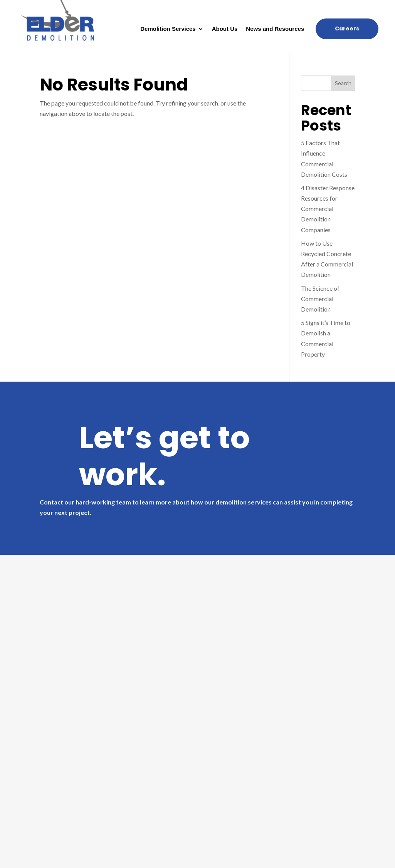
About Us (225, 29)
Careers (347, 28)
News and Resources (275, 29)
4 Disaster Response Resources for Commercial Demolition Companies (328, 209)
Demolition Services (168, 29)
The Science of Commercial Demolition (320, 299)
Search (343, 83)
